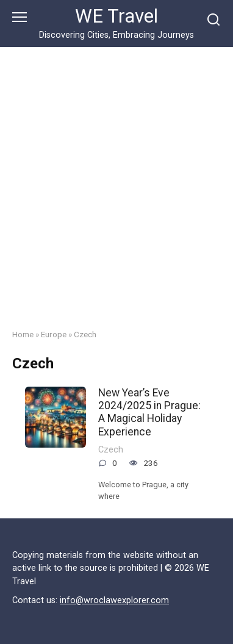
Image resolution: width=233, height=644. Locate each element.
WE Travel (116, 16)
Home (23, 334)
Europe (54, 334)
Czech (111, 450)
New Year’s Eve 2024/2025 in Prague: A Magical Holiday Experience (149, 412)
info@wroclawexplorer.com (114, 600)
